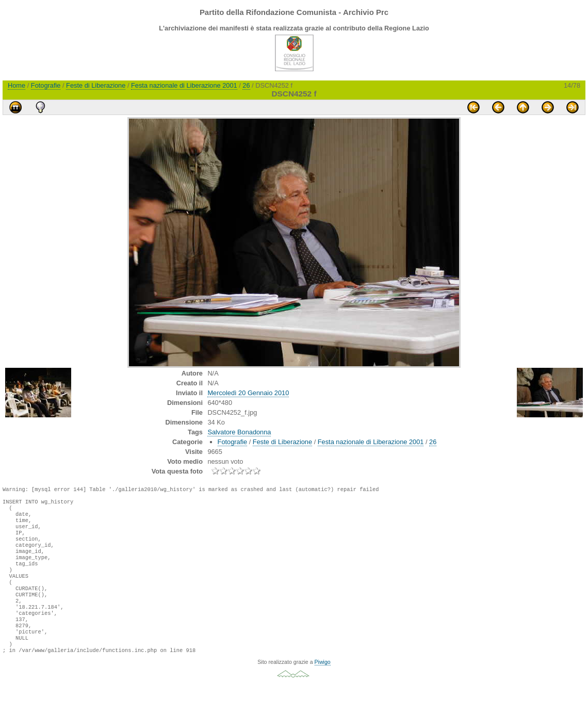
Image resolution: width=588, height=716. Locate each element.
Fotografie (46, 85)
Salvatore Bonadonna (239, 432)
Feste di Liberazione (96, 85)
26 (246, 85)
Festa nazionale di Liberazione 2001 (184, 85)
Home (17, 85)
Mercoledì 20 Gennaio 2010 (248, 393)
